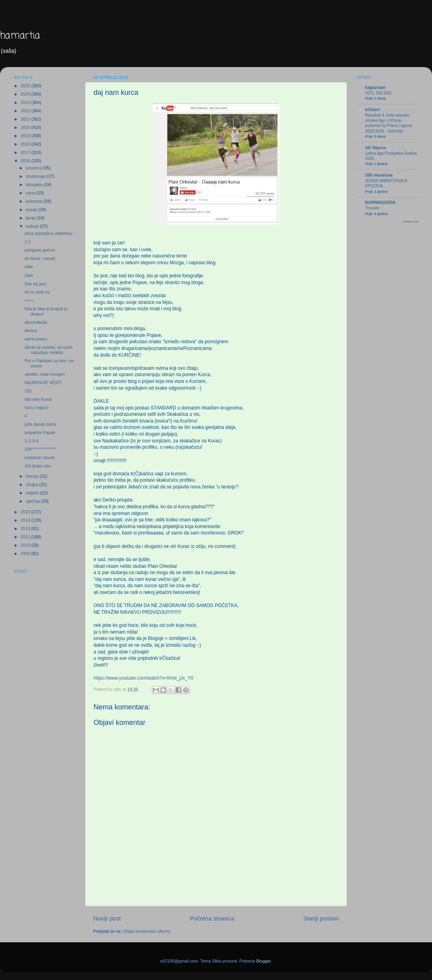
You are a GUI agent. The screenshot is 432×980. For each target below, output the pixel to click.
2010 (26, 545)
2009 (26, 553)
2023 (26, 102)
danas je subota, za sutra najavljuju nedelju (49, 350)
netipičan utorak (40, 457)
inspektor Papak (40, 432)
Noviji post (107, 918)
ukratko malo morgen (45, 374)
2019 (26, 136)
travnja (33, 476)
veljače (33, 493)
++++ (30, 300)
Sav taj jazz (35, 284)
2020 (26, 127)
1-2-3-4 (32, 441)
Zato (29, 275)
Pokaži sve (410, 222)
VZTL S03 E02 (378, 93)
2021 (26, 119)
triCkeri (373, 110)
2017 (26, 152)
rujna (31, 193)
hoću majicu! (37, 407)
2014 (26, 520)
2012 (26, 537)
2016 (26, 161)
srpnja (32, 209)
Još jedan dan (38, 466)
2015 (26, 512)
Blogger (263, 961)
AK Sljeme (376, 148)
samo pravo (36, 339)
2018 (26, 144)
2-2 (28, 242)
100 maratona (379, 175)
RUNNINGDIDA (380, 202)
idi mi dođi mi (37, 292)
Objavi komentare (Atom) (147, 931)
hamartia (20, 36)
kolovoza (35, 201)
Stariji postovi (321, 918)
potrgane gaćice (40, 250)
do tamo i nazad (40, 258)
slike (29, 267)
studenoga (36, 176)
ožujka (32, 484)
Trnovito (372, 208)
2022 (26, 111)
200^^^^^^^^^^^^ (40, 449)
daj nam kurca (38, 399)
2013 (26, 528)
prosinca (34, 168)
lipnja (31, 218)
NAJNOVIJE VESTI (43, 382)
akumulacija (36, 322)
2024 (26, 94)
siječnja (33, 501)
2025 (26, 86)
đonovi (31, 331)
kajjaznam (375, 87)
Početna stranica (212, 918)
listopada (35, 184)
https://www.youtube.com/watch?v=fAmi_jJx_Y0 (143, 678)
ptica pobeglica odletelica (49, 233)
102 (28, 391)
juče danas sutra (40, 424)
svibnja (33, 226)
